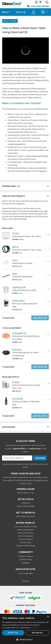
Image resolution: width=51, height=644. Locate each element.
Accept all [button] (13, 633)
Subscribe (40, 458)
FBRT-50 (15, 247)
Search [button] (21, 12)
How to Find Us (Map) (26, 506)
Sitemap (26, 581)
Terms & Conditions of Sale (26, 526)
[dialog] (26, 629)
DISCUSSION (26, 427)
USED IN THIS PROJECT (26, 196)
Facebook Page (26, 559)
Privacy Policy (26, 542)
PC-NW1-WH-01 (18, 301)
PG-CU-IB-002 (18, 398)
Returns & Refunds (26, 533)
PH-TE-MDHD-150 (19, 333)
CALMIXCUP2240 (19, 287)
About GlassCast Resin (26, 516)
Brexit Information (26, 536)
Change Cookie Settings (26, 546)
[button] (33, 13)
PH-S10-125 (17, 350)
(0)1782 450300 (41, 6)
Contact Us (26, 503)
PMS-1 (15, 274)
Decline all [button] (37, 633)
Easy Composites (26, 573)
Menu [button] (5, 12)
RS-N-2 (15, 260)
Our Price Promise (26, 539)
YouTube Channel (26, 556)
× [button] (48, 617)
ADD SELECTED (40, 318)
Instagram (26, 563)
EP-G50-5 (16, 382)
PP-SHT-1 (16, 233)
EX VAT (47, 2)
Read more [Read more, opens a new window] (35, 628)
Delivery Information (26, 530)
